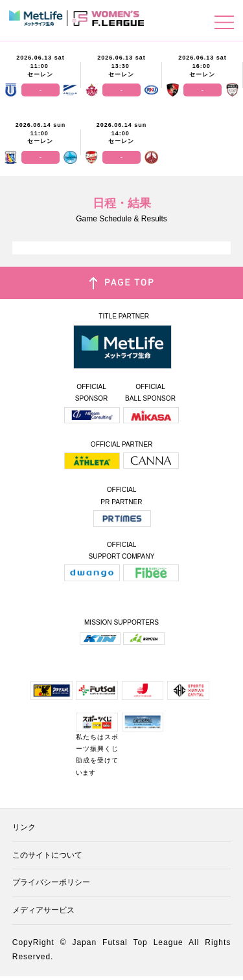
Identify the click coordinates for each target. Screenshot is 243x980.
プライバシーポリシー (51, 882)
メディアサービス (43, 910)
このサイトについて (47, 855)
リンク (24, 827)
